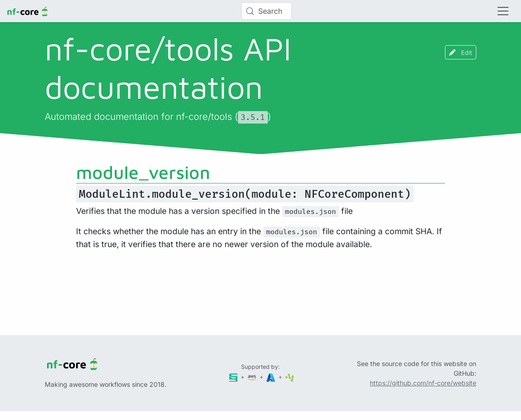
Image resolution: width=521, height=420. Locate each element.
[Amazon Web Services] (253, 377)
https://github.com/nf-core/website (423, 383)
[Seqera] (234, 377)
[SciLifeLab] (290, 377)
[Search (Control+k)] (266, 11)
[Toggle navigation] (503, 11)
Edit (461, 52)
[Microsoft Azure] (272, 377)
